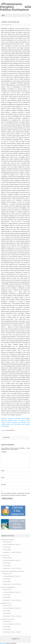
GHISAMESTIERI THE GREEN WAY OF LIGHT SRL (12, 571)
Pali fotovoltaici (7, 550)
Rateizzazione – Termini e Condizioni (12, 552)
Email (3, 478)
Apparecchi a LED (7, 542)
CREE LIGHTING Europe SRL (7, 540)
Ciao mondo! (6, 437)
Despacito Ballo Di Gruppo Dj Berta (19, 420)
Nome (3, 471)
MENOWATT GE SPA (6, 603)
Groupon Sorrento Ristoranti (9, 422)
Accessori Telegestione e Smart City (12, 544)
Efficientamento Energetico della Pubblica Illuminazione (15, 7)
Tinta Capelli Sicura (19, 424)
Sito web (3, 484)
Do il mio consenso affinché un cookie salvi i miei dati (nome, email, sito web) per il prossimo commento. (15, 494)
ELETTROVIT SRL (5, 555)
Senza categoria (11, 430)
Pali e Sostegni (7, 547)
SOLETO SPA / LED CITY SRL (7, 619)
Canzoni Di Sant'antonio (8, 418)
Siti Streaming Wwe (24, 422)
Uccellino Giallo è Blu (7, 424)
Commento (4, 452)
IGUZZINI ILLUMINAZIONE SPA (8, 587)
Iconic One (3, 643)
